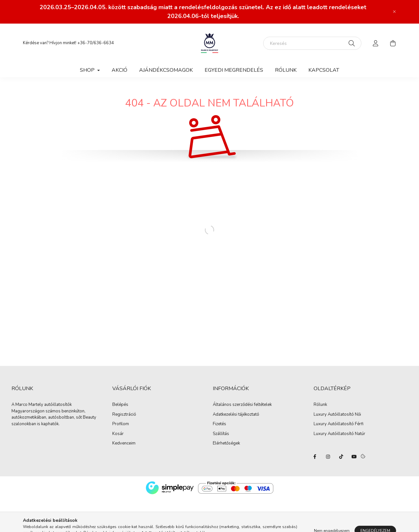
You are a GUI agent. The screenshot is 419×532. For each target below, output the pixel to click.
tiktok (341, 457)
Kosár (118, 434)
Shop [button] (88, 70)
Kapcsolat (324, 70)
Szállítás (221, 434)
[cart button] (393, 43)
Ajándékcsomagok (166, 70)
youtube (354, 457)
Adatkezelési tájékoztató (236, 415)
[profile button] (376, 43)
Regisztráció (124, 415)
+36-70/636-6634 (96, 43)
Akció (119, 70)
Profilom (121, 424)
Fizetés (219, 424)
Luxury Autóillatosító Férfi (338, 424)
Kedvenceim (124, 444)
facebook (315, 457)
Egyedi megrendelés (234, 70)
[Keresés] (312, 43)
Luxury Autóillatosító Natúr (339, 434)
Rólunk (286, 70)
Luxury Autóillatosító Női (337, 414)
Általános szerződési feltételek (242, 405)
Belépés (120, 405)
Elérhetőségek (226, 444)
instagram (328, 457)
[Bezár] (394, 12)
